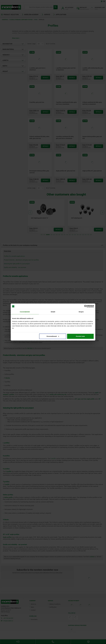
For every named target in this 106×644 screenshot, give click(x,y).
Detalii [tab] (53, 312)
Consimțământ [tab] (25, 312)
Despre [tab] (81, 312)
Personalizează (53, 336)
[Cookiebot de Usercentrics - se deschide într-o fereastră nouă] (86, 306)
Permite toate (80, 336)
